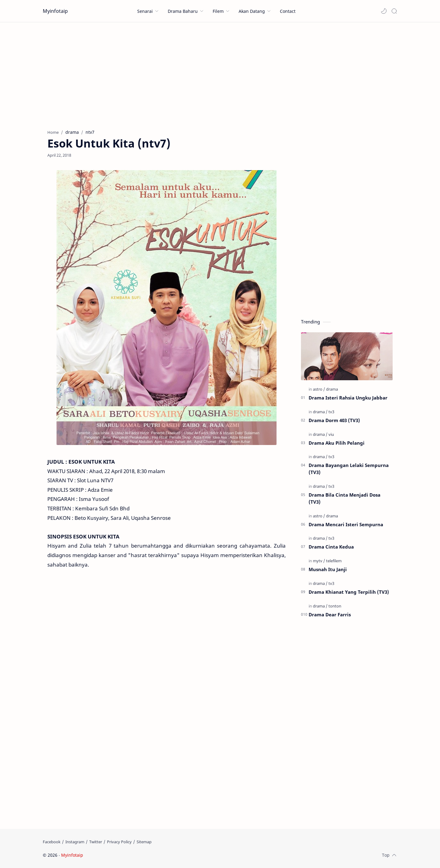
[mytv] (319, 561)
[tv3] (331, 412)
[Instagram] (75, 842)
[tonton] (335, 606)
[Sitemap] (144, 842)
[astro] (319, 389)
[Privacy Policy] (119, 842)
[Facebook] (52, 842)
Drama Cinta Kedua (331, 547)
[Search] (394, 11)
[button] (384, 11)
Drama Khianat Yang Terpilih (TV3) (349, 592)
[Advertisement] (220, 74)
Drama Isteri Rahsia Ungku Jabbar (348, 398)
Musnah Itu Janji (328, 569)
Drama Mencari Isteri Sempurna (346, 524)
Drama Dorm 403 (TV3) (334, 420)
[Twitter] (96, 842)
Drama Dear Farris (330, 615)
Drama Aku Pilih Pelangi (337, 443)
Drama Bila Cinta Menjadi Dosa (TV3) (345, 498)
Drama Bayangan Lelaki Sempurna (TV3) (349, 469)
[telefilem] (334, 561)
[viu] (331, 434)
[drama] (332, 389)
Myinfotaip (55, 11)
